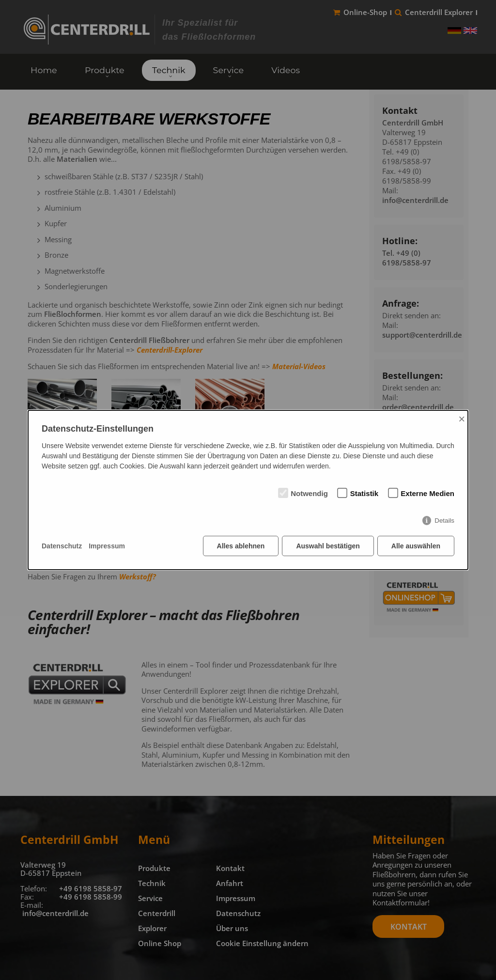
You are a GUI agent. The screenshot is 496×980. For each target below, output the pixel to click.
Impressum (107, 546)
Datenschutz (62, 546)
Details (444, 521)
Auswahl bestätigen (328, 546)
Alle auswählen (416, 546)
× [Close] (462, 419)
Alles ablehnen (241, 546)
